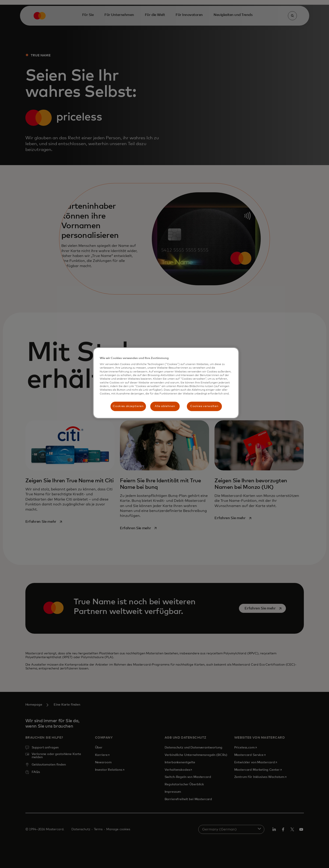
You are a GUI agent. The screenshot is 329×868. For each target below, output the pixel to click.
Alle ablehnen (165, 406)
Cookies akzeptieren (128, 406)
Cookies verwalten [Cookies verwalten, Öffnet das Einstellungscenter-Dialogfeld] (204, 406)
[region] (166, 383)
